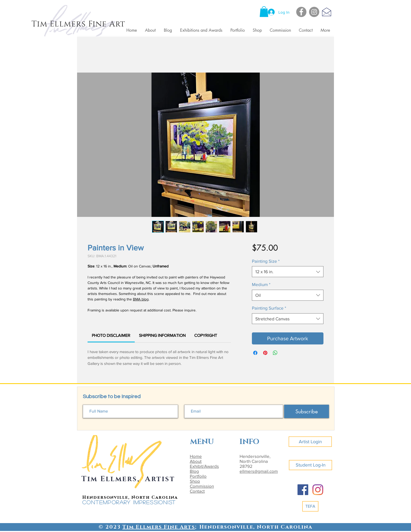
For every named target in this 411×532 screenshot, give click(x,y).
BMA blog (141, 299)
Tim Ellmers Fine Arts (159, 527)
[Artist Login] (310, 442)
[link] (111, 335)
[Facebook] (301, 12)
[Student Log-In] (310, 465)
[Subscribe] (307, 411)
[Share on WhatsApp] (275, 353)
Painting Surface (269, 308)
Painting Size (266, 261)
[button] (264, 12)
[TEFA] (310, 506)
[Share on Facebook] (255, 353)
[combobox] (288, 272)
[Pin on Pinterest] (265, 353)
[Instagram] (314, 12)
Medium (261, 284)
